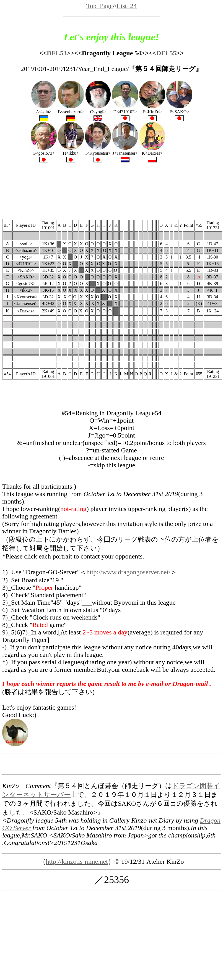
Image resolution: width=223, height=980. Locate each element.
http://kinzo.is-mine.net (77, 862)
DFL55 (166, 53)
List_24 (127, 6)
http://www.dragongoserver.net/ (128, 572)
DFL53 (57, 53)
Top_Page (100, 6)
